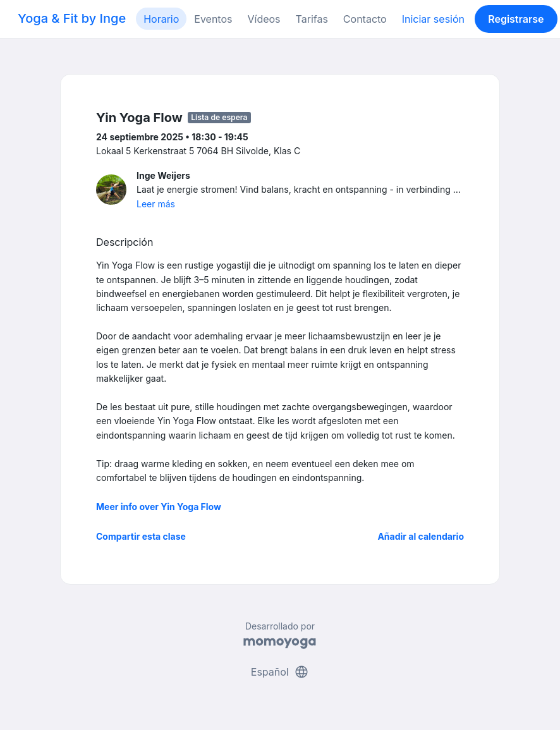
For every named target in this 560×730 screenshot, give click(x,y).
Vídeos (264, 19)
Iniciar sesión (433, 19)
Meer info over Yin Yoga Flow (159, 507)
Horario (161, 19)
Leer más (156, 204)
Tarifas (312, 19)
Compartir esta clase (141, 536)
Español (280, 672)
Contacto (365, 19)
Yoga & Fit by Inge (72, 18)
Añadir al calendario (421, 536)
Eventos (213, 19)
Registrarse (516, 19)
